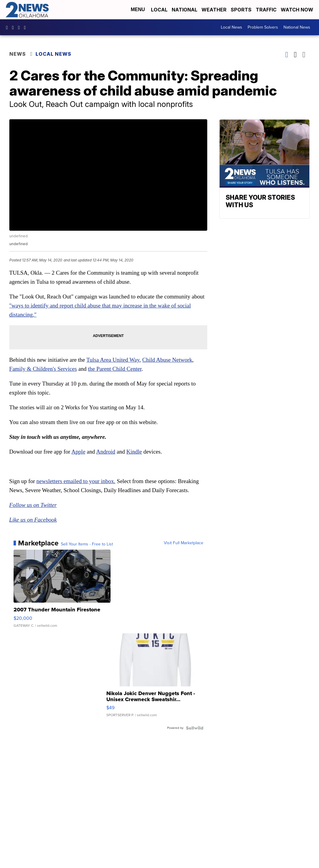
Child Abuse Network (167, 360)
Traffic (266, 10)
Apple (78, 452)
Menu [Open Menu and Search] (138, 9)
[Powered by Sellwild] (195, 728)
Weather (214, 10)
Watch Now (298, 10)
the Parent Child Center (115, 369)
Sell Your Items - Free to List (87, 544)
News (18, 54)
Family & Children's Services (43, 369)
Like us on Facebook (33, 520)
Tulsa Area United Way (113, 360)
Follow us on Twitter (33, 505)
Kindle (134, 452)
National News (297, 27)
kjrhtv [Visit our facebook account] (8, 27)
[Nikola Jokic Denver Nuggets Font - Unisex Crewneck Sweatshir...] (155, 678)
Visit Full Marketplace (184, 543)
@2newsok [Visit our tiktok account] (27, 27)
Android (106, 452)
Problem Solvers (263, 27)
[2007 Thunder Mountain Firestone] (62, 592)
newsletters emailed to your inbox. (76, 481)
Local (159, 10)
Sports (241, 10)
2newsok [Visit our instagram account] (14, 27)
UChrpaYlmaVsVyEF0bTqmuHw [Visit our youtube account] (20, 27)
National (185, 10)
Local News (231, 27)
